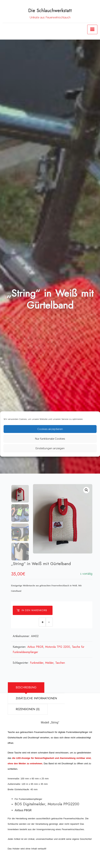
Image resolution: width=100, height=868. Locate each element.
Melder (49, 663)
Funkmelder (37, 663)
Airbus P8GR (36, 647)
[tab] (26, 688)
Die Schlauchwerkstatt (50, 11)
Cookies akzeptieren (50, 429)
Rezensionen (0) (28, 709)
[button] (86, 490)
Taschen (60, 663)
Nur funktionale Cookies (50, 439)
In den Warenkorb (32, 610)
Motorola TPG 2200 (58, 647)
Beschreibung (26, 687)
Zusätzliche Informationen (36, 698)
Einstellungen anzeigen (50, 448)
